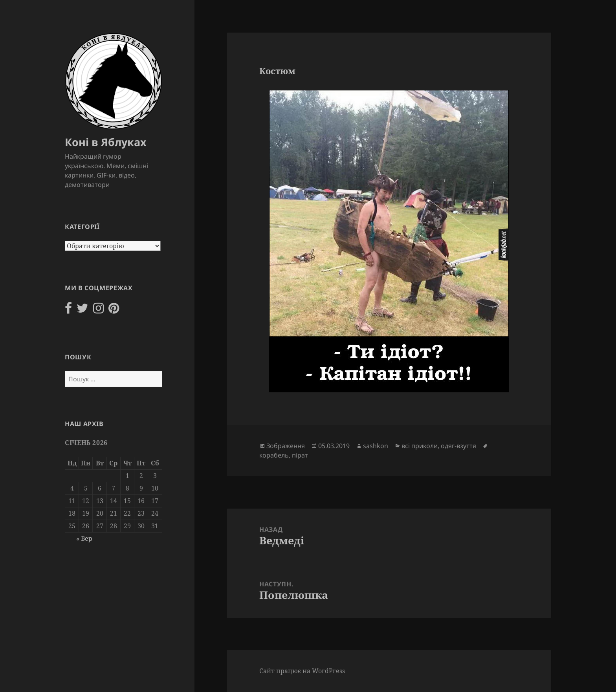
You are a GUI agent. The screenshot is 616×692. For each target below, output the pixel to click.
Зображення (286, 446)
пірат (300, 455)
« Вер (84, 538)
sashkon (376, 446)
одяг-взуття (458, 446)
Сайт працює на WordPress (302, 671)
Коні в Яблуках (106, 142)
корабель (274, 455)
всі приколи (420, 446)
